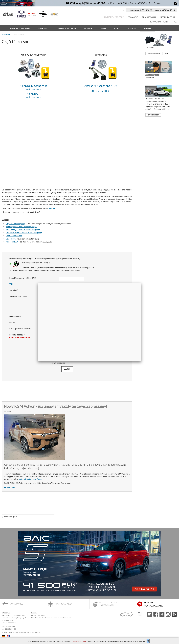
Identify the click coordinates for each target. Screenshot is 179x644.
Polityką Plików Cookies (79, 641)
